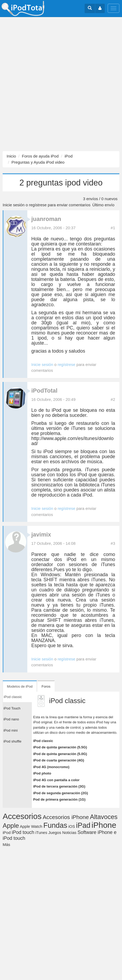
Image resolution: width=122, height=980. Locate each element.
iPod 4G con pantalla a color (56, 780)
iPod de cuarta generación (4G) (59, 760)
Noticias (69, 832)
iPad (83, 825)
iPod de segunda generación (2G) (61, 793)
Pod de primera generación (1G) (59, 799)
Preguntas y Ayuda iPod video (38, 162)
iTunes (41, 832)
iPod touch (23, 832)
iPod (68, 156)
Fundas (55, 825)
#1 (113, 228)
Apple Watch (31, 826)
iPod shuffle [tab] (12, 741)
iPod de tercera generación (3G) (59, 786)
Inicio (11, 156)
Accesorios (22, 816)
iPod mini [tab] (10, 730)
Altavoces (104, 817)
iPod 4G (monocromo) (51, 767)
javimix (41, 535)
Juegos (55, 832)
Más (6, 844)
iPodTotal (44, 391)
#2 (113, 399)
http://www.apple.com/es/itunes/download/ (72, 441)
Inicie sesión (14, 205)
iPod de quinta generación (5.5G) (60, 747)
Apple (11, 826)
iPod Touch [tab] (12, 708)
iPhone (104, 825)
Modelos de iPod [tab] (20, 686)
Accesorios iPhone (66, 817)
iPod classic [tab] (13, 697)
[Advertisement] (61, 84)
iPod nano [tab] (11, 719)
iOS (72, 826)
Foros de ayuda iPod (40, 156)
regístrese (38, 205)
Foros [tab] (46, 686)
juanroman (46, 219)
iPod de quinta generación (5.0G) (60, 754)
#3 (113, 543)
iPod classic (43, 741)
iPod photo (42, 773)
